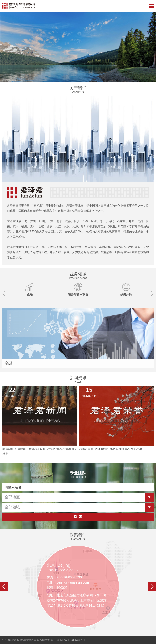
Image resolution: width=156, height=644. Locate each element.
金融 (8, 363)
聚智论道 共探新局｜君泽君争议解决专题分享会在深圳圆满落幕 (39, 451)
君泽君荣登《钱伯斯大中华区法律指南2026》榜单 (111, 449)
